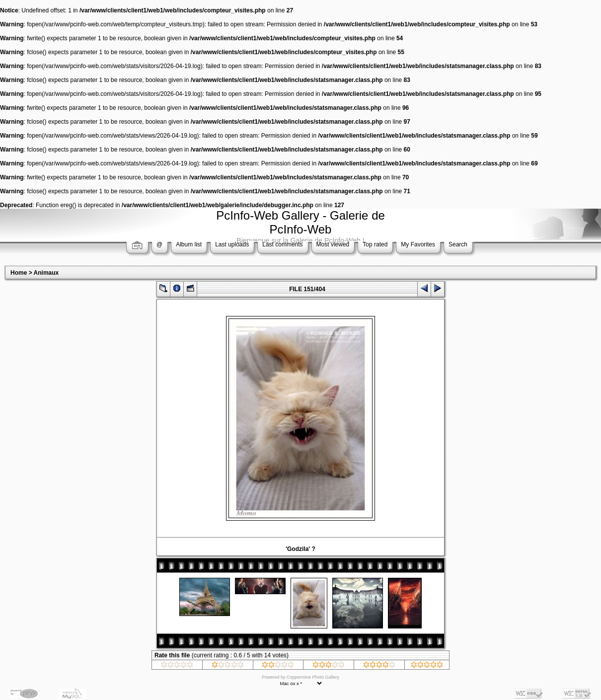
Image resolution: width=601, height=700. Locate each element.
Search (458, 244)
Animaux (46, 273)
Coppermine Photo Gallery (313, 677)
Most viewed (333, 244)
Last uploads (232, 244)
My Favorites (418, 244)
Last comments (282, 244)
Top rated (375, 244)
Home (19, 273)
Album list (189, 244)
